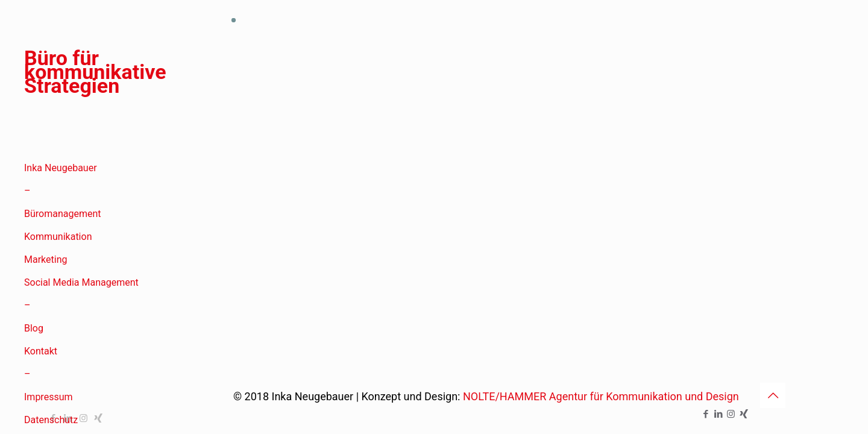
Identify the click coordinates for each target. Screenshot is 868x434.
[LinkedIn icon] (718, 414)
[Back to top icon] (773, 395)
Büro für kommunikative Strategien (95, 74)
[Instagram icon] (731, 414)
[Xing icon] (744, 414)
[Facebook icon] (706, 414)
